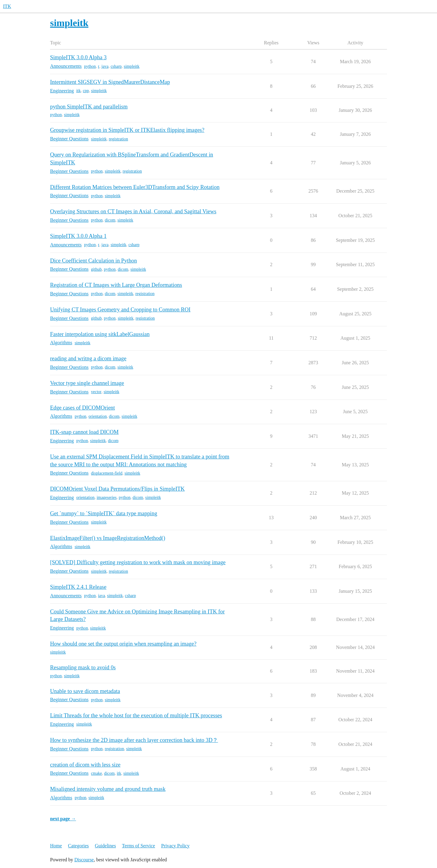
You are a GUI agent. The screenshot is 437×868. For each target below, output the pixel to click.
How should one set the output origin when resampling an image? (123, 644)
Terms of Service (139, 846)
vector (96, 392)
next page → (63, 819)
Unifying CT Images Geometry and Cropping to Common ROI (120, 310)
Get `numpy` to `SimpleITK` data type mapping (104, 513)
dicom (110, 220)
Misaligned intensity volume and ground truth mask (108, 789)
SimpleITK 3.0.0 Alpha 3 (78, 57)
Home (56, 846)
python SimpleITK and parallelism (89, 107)
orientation (98, 416)
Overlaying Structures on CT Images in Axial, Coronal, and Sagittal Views (133, 211)
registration (118, 139)
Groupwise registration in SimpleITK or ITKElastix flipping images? (127, 130)
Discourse (84, 860)
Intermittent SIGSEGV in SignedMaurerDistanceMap (110, 82)
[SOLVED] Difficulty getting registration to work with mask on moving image (138, 562)
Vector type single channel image (87, 383)
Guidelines (105, 846)
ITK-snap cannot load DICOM (84, 432)
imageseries (107, 497)
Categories (78, 846)
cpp (86, 91)
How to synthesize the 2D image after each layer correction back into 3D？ (134, 740)
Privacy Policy (175, 846)
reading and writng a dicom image (88, 359)
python (90, 66)
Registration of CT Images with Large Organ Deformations (116, 285)
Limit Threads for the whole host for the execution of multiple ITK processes (136, 715)
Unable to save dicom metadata (85, 691)
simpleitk (132, 66)
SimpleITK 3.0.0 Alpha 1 (78, 236)
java (105, 66)
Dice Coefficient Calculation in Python (93, 261)
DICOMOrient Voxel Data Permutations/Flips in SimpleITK (117, 489)
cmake (97, 773)
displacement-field (107, 473)
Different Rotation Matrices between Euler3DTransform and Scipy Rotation (135, 187)
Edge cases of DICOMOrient (83, 408)
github (97, 269)
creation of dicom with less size (85, 765)
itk (78, 91)
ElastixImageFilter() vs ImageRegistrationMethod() (108, 538)
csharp (116, 66)
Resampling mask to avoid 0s (83, 667)
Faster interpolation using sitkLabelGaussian (100, 334)
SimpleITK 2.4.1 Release (78, 587)
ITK (7, 6)
